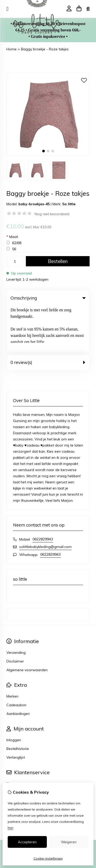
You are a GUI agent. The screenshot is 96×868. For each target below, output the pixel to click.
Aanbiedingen (18, 668)
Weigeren (69, 842)
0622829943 (43, 493)
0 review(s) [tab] (48, 316)
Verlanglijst (16, 711)
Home (12, 49)
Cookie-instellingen (48, 858)
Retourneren (17, 746)
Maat (12, 237)
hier (10, 828)
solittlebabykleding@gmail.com (45, 501)
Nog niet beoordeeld (52, 214)
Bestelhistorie (18, 703)
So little (69, 204)
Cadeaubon (16, 659)
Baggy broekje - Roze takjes (45, 49)
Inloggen (14, 694)
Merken (12, 650)
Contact (13, 738)
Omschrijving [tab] (48, 298)
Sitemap (14, 755)
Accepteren (27, 842)
